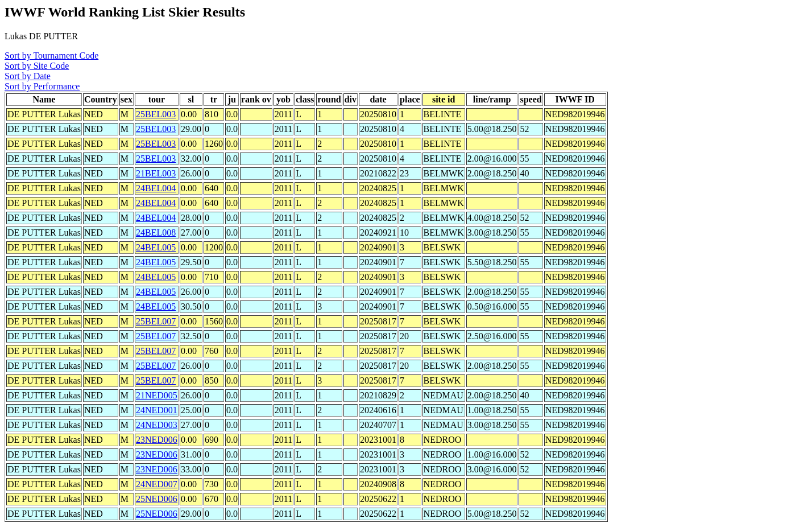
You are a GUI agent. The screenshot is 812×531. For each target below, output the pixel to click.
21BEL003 (156, 173)
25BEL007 (156, 321)
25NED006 (157, 499)
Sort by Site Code (37, 66)
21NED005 (157, 395)
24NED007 (157, 484)
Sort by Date (28, 76)
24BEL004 (156, 188)
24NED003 (157, 425)
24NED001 (157, 410)
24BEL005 (156, 247)
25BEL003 (156, 114)
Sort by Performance (42, 86)
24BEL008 (156, 232)
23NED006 (157, 440)
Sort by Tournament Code (51, 55)
